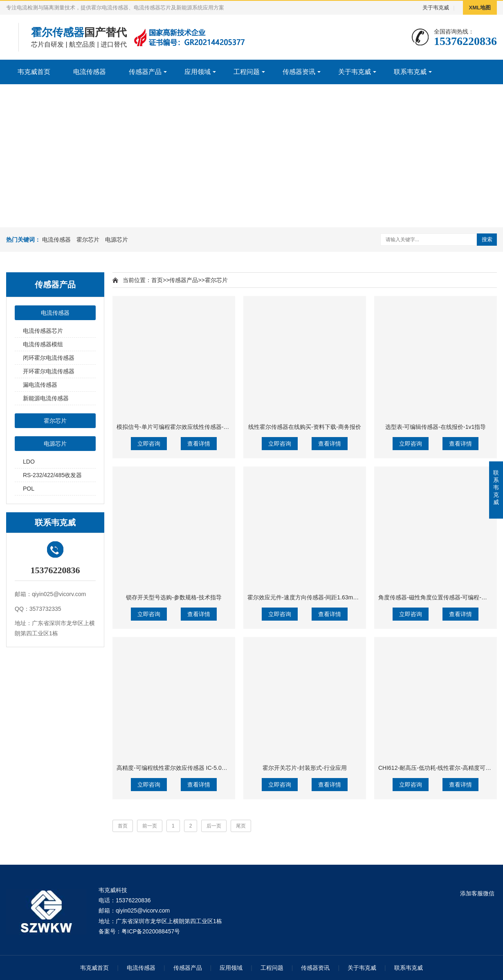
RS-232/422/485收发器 (52, 475)
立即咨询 (149, 444)
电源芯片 (117, 240)
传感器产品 (145, 72)
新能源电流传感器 (46, 398)
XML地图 (480, 8)
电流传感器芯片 (43, 331)
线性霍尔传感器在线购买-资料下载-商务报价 (304, 427)
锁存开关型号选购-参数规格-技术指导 (174, 597)
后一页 (214, 826)
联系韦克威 (410, 72)
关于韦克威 (436, 8)
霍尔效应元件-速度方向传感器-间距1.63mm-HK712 (312, 597)
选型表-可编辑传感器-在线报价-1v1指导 (436, 427)
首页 (157, 280)
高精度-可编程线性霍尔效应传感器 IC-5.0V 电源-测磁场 (187, 768)
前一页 (150, 826)
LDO (29, 462)
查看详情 (199, 444)
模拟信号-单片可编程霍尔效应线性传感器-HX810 (179, 427)
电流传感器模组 (43, 344)
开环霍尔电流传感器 (49, 371)
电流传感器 (90, 72)
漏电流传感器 (40, 385)
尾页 (241, 826)
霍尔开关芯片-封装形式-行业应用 (304, 768)
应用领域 (198, 72)
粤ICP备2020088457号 (151, 931)
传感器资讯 (299, 72)
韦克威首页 (34, 72)
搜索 (487, 239)
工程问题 (247, 72)
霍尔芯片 (88, 240)
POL (29, 489)
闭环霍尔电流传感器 (49, 358)
